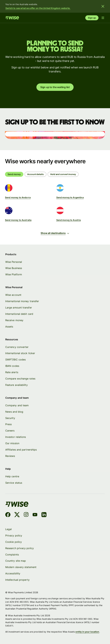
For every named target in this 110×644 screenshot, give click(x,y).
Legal (8, 529)
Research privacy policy (20, 548)
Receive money (14, 320)
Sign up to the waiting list (55, 87)
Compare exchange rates (20, 379)
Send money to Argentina (70, 197)
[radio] (35, 174)
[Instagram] (26, 515)
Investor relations (16, 437)
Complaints (12, 555)
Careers (10, 431)
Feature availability (16, 385)
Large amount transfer (19, 308)
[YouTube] (35, 515)
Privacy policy (14, 536)
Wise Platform (14, 275)
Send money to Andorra (18, 197)
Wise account (13, 295)
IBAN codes (12, 366)
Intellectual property (17, 580)
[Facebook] (8, 515)
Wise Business (14, 268)
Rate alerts (12, 372)
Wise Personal (14, 262)
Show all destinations (55, 233)
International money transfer (22, 301)
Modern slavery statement (21, 567)
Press (8, 424)
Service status (14, 483)
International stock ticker (20, 353)
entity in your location (87, 632)
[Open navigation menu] (103, 18)
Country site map (16, 561)
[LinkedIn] (44, 515)
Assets (9, 327)
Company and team (17, 405)
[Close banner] (103, 6)
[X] (17, 515)
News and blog (14, 412)
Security (10, 418)
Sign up (92, 18)
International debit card (19, 314)
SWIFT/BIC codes (15, 360)
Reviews (10, 456)
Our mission (12, 443)
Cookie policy (14, 542)
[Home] (12, 18)
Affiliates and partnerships (21, 450)
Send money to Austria (69, 220)
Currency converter (17, 347)
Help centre (12, 476)
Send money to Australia (18, 220)
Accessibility (13, 574)
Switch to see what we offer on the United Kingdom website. (38, 8)
